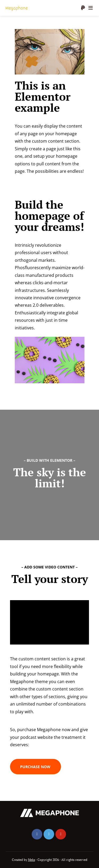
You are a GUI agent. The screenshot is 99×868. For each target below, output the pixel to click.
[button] (36, 767)
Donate (83, 8)
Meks (32, 860)
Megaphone (17, 8)
